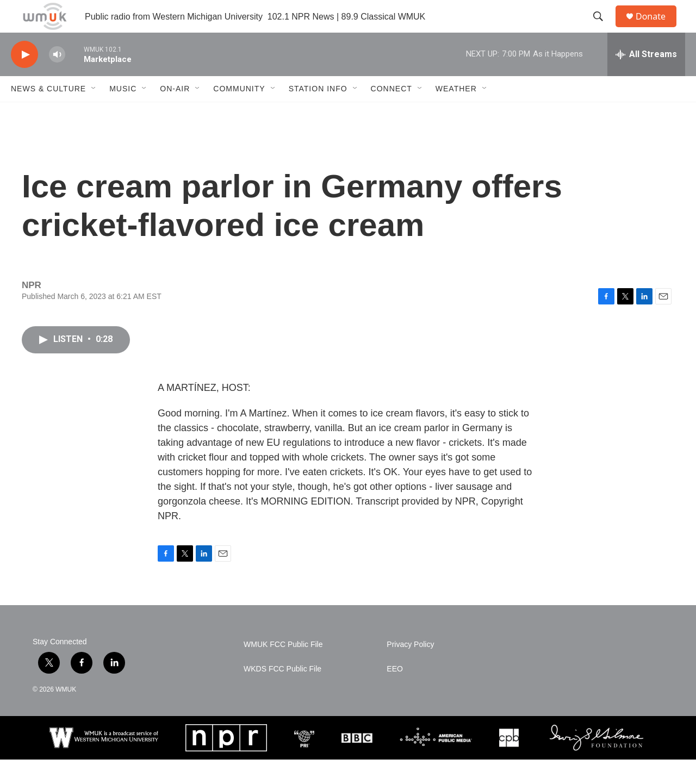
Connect (391, 113)
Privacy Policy (410, 669)
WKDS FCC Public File (282, 693)
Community (239, 113)
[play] (24, 79)
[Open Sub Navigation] (94, 113)
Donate (657, 29)
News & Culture (48, 113)
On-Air (175, 113)
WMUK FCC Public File (283, 669)
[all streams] (646, 79)
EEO (395, 693)
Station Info (318, 113)
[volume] (57, 79)
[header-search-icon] (603, 29)
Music (123, 113)
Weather (456, 113)
